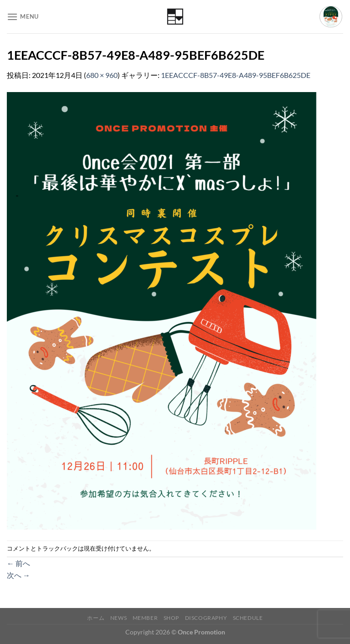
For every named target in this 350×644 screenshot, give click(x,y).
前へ (18, 563)
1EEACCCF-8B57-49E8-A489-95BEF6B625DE (236, 75)
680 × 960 (102, 75)
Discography (206, 618)
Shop (171, 618)
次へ (18, 575)
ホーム (96, 618)
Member (145, 618)
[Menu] (23, 17)
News (118, 618)
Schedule (248, 618)
